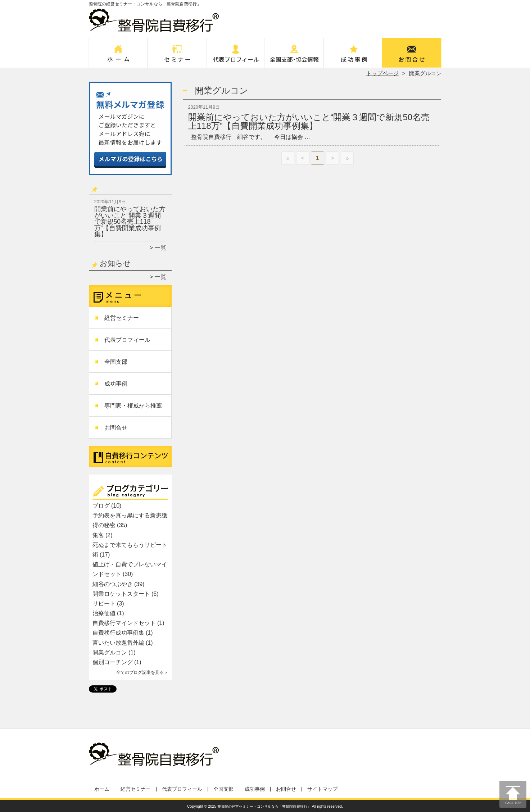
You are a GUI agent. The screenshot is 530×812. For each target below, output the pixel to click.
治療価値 (104, 613)
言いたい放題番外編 (118, 643)
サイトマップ (322, 789)
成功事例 (353, 56)
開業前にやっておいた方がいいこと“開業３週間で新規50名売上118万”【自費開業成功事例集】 (130, 222)
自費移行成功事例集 (118, 633)
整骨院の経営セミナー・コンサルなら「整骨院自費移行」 (264, 806)
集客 (98, 535)
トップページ (382, 73)
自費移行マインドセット (124, 623)
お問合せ (412, 56)
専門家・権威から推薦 (133, 406)
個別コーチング (113, 662)
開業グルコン (110, 652)
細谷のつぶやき (113, 584)
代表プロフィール (236, 56)
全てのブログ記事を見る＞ (142, 672)
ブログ (101, 506)
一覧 (160, 248)
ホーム (118, 56)
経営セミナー (177, 56)
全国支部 (295, 56)
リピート (104, 604)
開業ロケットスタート (121, 594)
